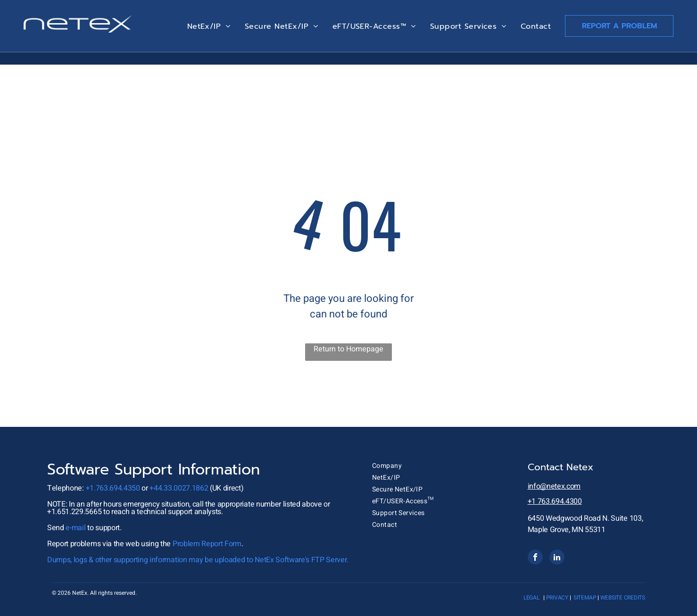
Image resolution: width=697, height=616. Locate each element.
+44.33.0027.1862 (179, 488)
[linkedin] (557, 558)
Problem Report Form (207, 544)
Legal (531, 598)
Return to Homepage (348, 349)
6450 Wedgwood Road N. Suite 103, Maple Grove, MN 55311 (585, 524)
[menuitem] (209, 26)
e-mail (75, 528)
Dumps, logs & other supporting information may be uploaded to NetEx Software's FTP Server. (198, 560)
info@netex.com (554, 486)
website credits (623, 598)
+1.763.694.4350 (113, 488)
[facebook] (535, 558)
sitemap (585, 598)
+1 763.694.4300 (555, 501)
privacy (557, 598)
